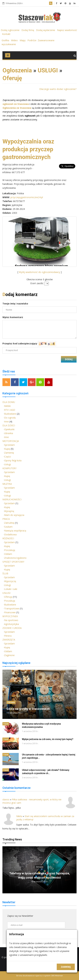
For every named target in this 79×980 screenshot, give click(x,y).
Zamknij (66, 967)
